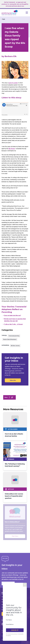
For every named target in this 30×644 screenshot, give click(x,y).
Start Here (15, 536)
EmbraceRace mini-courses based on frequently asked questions (14, 496)
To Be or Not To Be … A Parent (13, 324)
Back (4, 19)
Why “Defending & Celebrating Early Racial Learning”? (15, 465)
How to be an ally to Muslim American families (14, 435)
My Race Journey (15, 346)
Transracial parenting (14, 336)
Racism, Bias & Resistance (10, 339)
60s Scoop (12, 149)
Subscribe (13, 380)
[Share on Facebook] (9, 397)
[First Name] (15, 628)
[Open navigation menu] (23, 13)
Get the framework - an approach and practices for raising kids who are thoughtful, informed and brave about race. (15, 4)
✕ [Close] (25, 593)
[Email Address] (15, 632)
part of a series (13, 83)
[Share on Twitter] (12, 397)
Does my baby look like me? (13, 315)
